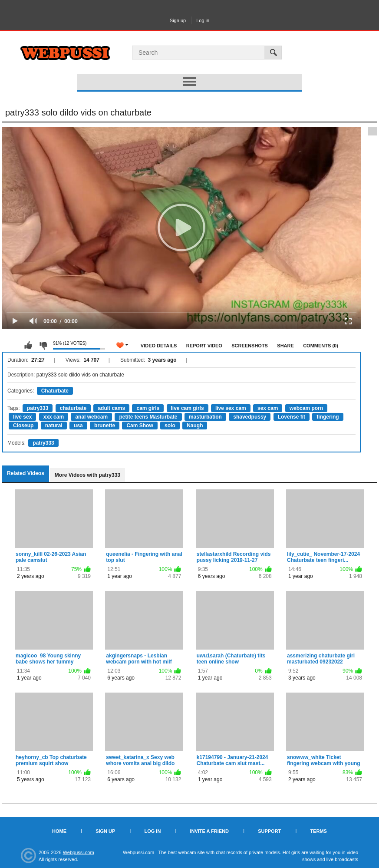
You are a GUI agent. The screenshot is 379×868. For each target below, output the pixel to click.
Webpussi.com (79, 852)
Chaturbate (55, 391)
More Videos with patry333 (87, 475)
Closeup (23, 426)
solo (170, 426)
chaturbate (73, 408)
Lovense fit (292, 417)
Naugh (195, 426)
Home (59, 831)
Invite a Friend (209, 831)
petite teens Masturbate (148, 417)
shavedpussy (250, 417)
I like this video (28, 345)
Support (269, 831)
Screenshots (250, 346)
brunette (105, 426)
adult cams (111, 408)
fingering (328, 417)
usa (78, 426)
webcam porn (306, 408)
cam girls (148, 408)
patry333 (38, 408)
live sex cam (231, 408)
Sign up (178, 20)
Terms (318, 831)
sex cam (268, 408)
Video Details (159, 346)
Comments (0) (321, 346)
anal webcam (91, 417)
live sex (22, 417)
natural (54, 426)
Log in (203, 20)
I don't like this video (43, 345)
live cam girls (188, 408)
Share (285, 346)
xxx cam (54, 417)
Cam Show (140, 426)
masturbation (205, 417)
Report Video (204, 346)
